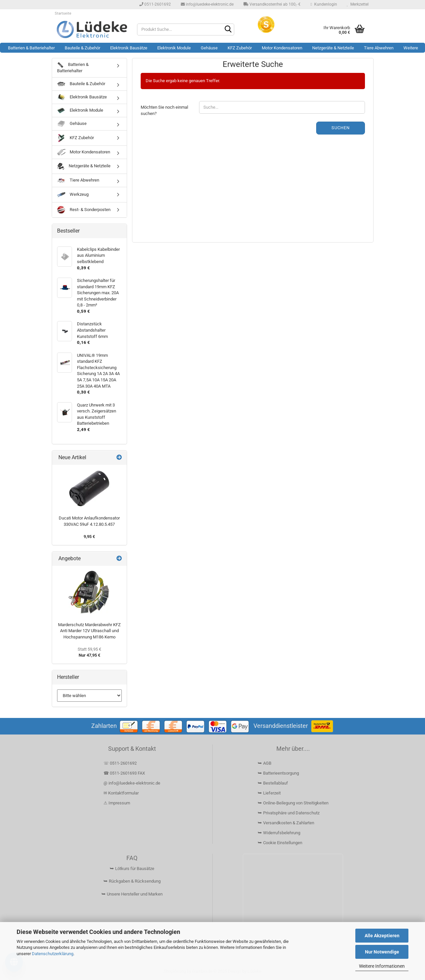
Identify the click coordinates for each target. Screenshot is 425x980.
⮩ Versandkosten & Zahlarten (286, 823)
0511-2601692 (155, 4)
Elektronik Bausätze (129, 48)
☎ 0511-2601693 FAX (125, 773)
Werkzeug (73, 195)
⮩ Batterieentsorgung (278, 773)
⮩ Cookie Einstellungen (280, 843)
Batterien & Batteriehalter (31, 48)
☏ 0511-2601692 (120, 763)
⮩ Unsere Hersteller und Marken (132, 894)
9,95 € (89, 537)
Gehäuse (209, 48)
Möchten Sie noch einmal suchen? (164, 110)
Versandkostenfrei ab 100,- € (272, 4)
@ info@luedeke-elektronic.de (132, 783)
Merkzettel (358, 4)
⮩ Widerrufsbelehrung (279, 833)
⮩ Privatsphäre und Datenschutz (289, 813)
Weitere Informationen (382, 966)
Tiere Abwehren (379, 48)
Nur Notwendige (382, 952)
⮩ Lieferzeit (269, 793)
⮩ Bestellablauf (273, 783)
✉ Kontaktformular (121, 793)
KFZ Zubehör (240, 48)
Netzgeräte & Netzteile (333, 48)
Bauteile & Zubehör (82, 48)
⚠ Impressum (117, 803)
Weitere (411, 48)
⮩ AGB (265, 763)
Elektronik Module (174, 48)
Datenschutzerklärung (53, 954)
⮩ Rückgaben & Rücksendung (132, 881)
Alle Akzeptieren (382, 936)
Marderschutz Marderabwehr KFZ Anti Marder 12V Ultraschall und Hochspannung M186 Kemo (89, 631)
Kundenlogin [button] (324, 4)
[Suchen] (228, 30)
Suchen (341, 128)
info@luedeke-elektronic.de (207, 4)
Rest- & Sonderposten (84, 210)
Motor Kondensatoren (282, 48)
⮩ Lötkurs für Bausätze (132, 869)
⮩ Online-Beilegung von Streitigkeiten (293, 803)
